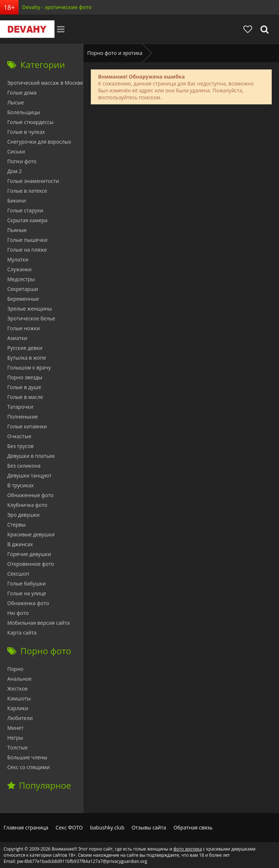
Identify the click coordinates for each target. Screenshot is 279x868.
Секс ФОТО (69, 827)
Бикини (17, 201)
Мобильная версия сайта (39, 623)
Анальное (19, 679)
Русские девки (25, 348)
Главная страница (26, 827)
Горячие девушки (29, 554)
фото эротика (187, 849)
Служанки (19, 269)
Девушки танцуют (29, 475)
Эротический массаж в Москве (45, 83)
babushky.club (107, 827)
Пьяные (17, 230)
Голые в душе (24, 387)
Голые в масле (25, 397)
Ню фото (18, 613)
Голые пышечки (27, 240)
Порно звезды (25, 377)
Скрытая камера (27, 220)
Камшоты (19, 698)
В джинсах (20, 544)
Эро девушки (23, 515)
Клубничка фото (27, 505)
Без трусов (20, 446)
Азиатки (17, 338)
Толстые (17, 747)
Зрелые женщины (30, 309)
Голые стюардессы (30, 122)
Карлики (18, 708)
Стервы (17, 525)
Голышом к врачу (29, 367)
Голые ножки (24, 328)
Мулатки (18, 259)
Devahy (27, 29)
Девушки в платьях (31, 456)
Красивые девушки (31, 534)
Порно (15, 669)
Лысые (16, 102)
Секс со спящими (29, 767)
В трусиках (21, 485)
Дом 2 (15, 171)
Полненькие (23, 417)
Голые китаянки (27, 426)
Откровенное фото (31, 564)
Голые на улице (27, 593)
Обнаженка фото (28, 603)
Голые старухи (25, 210)
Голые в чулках (26, 132)
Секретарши (23, 289)
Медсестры (21, 279)
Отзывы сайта (149, 827)
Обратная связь (193, 827)
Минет (15, 728)
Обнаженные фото (30, 495)
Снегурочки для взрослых (39, 142)
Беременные (23, 299)
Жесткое (17, 689)
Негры (15, 738)
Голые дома (22, 93)
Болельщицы (24, 112)
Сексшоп (18, 574)
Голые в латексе (27, 191)
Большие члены (27, 757)
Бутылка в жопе (27, 358)
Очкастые (19, 436)
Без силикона (24, 466)
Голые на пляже (27, 250)
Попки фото (22, 161)
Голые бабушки (27, 583)
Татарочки (20, 407)
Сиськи (16, 151)
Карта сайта (22, 633)
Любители (20, 718)
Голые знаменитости (33, 181)
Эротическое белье (31, 318)
